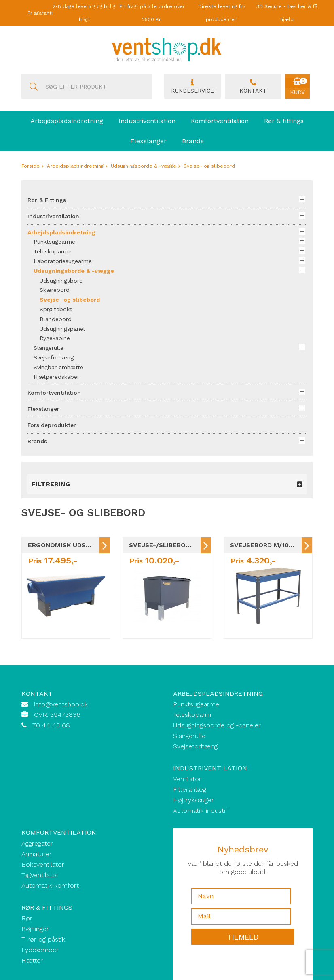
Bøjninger (35, 929)
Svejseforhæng (195, 746)
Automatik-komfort (50, 885)
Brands (193, 141)
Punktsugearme (196, 704)
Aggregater (37, 843)
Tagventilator (40, 875)
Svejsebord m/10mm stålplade (266, 545)
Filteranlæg (190, 790)
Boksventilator (43, 864)
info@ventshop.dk (61, 704)
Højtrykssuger (193, 800)
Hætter (32, 960)
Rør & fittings (284, 121)
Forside (31, 166)
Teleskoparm (192, 715)
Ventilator (187, 779)
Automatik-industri (200, 811)
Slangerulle (189, 736)
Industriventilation (147, 121)
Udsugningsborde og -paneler (217, 725)
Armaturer (37, 854)
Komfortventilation (220, 121)
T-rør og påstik (43, 939)
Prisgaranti (40, 13)
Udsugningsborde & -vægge (144, 166)
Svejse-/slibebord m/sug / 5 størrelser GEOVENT (165, 545)
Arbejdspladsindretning (67, 121)
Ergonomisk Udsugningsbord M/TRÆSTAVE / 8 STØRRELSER (64, 545)
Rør (27, 918)
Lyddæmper (40, 950)
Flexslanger (148, 141)
